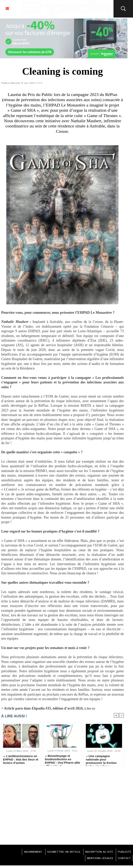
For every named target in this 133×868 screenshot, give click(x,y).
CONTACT (124, 859)
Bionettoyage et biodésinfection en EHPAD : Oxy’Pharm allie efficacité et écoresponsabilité (62, 759)
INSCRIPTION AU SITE (97, 852)
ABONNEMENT (28, 852)
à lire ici (91, 708)
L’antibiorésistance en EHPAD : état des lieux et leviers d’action (21, 760)
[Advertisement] (63, 805)
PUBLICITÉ (124, 852)
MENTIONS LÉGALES (98, 859)
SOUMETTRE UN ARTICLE (60, 852)
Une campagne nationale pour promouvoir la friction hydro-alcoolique (101, 760)
